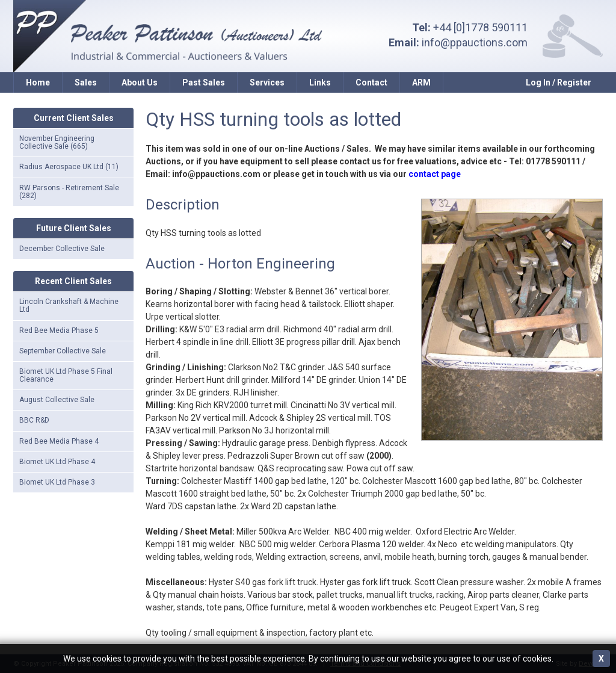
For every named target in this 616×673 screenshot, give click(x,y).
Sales (86, 82)
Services (267, 82)
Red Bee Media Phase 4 (59, 441)
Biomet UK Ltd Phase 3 (57, 482)
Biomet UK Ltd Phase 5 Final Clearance (66, 375)
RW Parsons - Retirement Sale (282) (69, 192)
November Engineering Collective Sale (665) (57, 142)
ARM (421, 82)
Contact (371, 82)
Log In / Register (559, 82)
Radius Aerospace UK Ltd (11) (69, 167)
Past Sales (204, 82)
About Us (140, 82)
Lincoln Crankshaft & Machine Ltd (69, 305)
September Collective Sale (63, 351)
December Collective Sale (62, 249)
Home (38, 82)
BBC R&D (34, 420)
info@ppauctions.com (475, 42)
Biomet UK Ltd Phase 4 (57, 462)
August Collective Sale (57, 400)
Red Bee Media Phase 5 (59, 330)
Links (320, 82)
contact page (435, 174)
